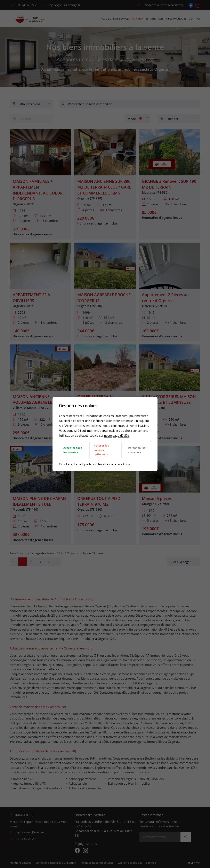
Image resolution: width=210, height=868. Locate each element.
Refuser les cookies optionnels (101, 450)
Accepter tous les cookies (73, 450)
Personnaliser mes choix (137, 450)
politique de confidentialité (93, 464)
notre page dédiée (117, 435)
